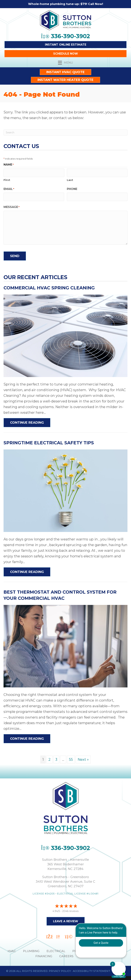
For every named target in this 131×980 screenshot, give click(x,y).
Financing (44, 953)
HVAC (12, 948)
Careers (66, 953)
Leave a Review (66, 918)
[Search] (65, 133)
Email (9, 188)
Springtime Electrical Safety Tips (49, 440)
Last (70, 178)
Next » (83, 757)
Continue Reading (30, 420)
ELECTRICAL (56, 948)
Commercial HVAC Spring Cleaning (49, 285)
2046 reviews (70, 908)
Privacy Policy (60, 968)
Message (11, 204)
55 (71, 757)
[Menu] (65, 63)
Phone (72, 187)
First (7, 178)
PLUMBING (31, 948)
